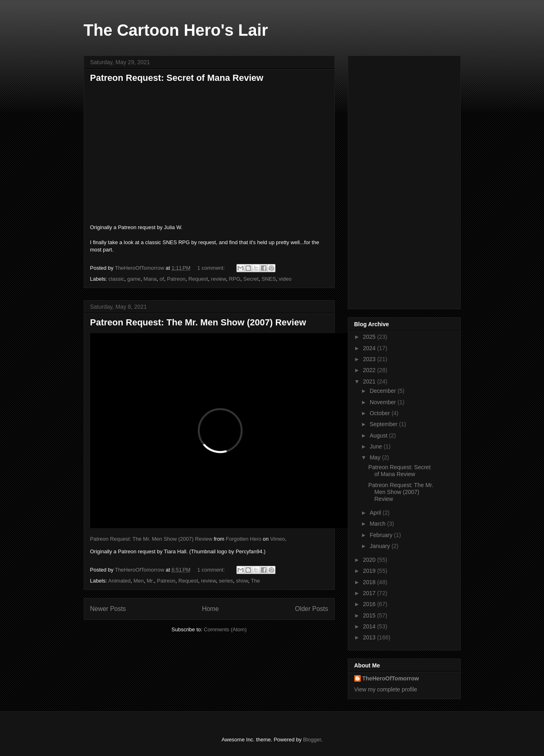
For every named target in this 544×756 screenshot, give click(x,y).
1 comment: (212, 268)
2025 (370, 337)
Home (210, 609)
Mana (150, 279)
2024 (370, 348)
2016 (370, 604)
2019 (370, 571)
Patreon (176, 279)
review (218, 279)
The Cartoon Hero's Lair (176, 30)
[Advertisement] (404, 181)
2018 (370, 582)
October (381, 413)
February (382, 535)
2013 (370, 637)
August (379, 435)
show (242, 581)
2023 (370, 359)
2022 (370, 370)
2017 (370, 593)
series (226, 581)
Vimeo (278, 539)
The (255, 581)
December (384, 391)
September (384, 424)
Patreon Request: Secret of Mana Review (177, 78)
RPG (234, 279)
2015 (370, 615)
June (377, 446)
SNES (269, 279)
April (376, 513)
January (381, 546)
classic (116, 279)
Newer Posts (108, 609)
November (384, 402)
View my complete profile (386, 689)
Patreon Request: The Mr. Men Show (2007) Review (198, 322)
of (162, 279)
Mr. (150, 581)
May (376, 457)
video (285, 279)
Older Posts (311, 609)
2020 (370, 560)
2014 (370, 626)
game (134, 279)
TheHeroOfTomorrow (391, 678)
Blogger (312, 740)
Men (138, 581)
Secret (251, 279)
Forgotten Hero (244, 539)
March (378, 524)
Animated (119, 581)
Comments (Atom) (225, 629)
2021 (370, 381)
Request (198, 279)
